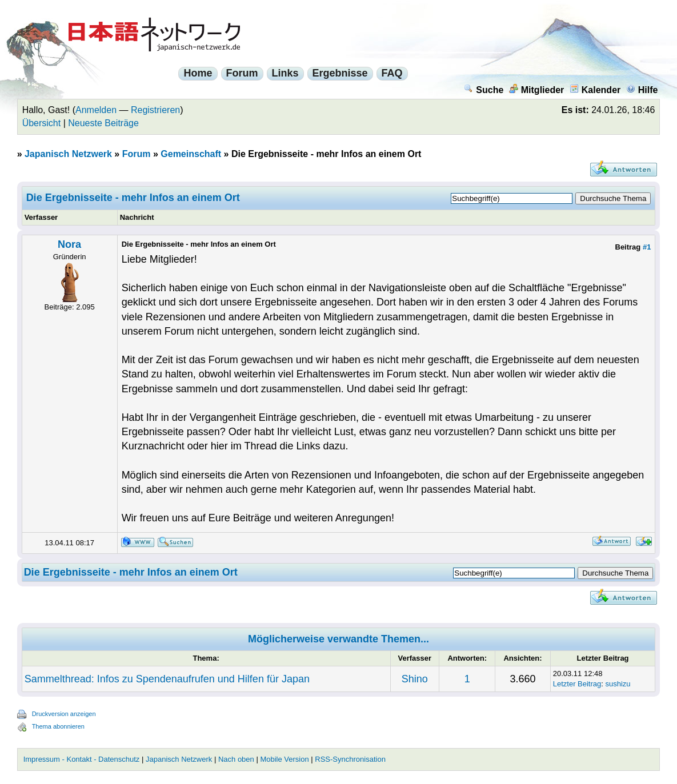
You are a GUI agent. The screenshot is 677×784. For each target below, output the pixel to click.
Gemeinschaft (191, 154)
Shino (415, 679)
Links (285, 73)
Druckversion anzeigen (64, 714)
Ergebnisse (340, 73)
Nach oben (236, 759)
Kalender (595, 90)
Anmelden (96, 110)
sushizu (618, 684)
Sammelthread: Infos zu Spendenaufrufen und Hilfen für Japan (167, 679)
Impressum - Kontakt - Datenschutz (82, 759)
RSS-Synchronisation (350, 759)
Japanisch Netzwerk (68, 154)
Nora (69, 244)
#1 (647, 247)
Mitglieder (537, 90)
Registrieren (155, 110)
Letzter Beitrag (577, 684)
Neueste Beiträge (103, 123)
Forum (242, 73)
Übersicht (42, 123)
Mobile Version (284, 759)
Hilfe (642, 90)
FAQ (392, 73)
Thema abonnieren (58, 726)
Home (198, 73)
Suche (484, 90)
